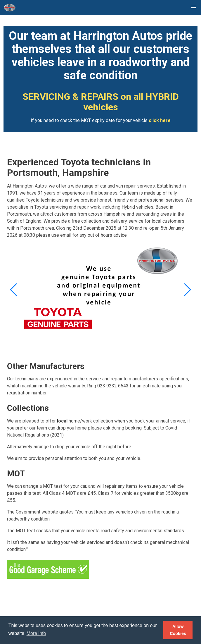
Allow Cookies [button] (178, 630)
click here (160, 120)
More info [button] (36, 633)
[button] (193, 8)
